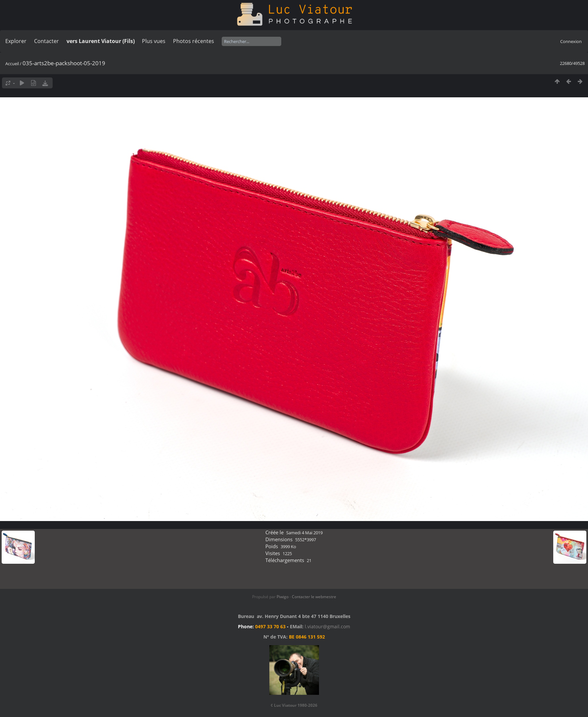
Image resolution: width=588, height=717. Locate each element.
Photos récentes (194, 41)
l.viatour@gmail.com (327, 626)
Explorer (16, 41)
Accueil (12, 64)
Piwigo (283, 597)
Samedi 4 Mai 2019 (304, 533)
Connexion (571, 41)
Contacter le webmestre (314, 597)
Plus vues (154, 41)
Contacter (46, 41)
